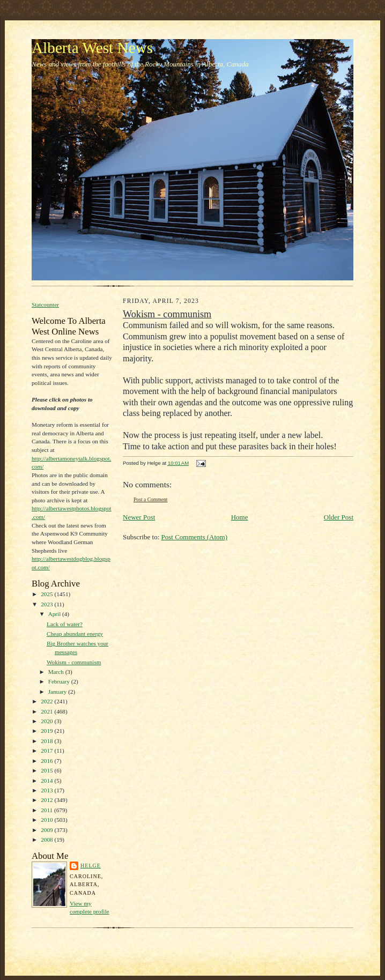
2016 (47, 761)
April (55, 614)
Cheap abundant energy (75, 634)
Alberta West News (92, 48)
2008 (47, 840)
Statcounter (45, 305)
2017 (47, 751)
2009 (47, 830)
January (58, 692)
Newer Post (139, 517)
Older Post (339, 517)
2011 (47, 810)
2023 (47, 604)
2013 (47, 790)
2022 (47, 701)
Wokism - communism (74, 662)
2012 (47, 800)
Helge (91, 866)
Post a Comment (151, 499)
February (60, 681)
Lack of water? (65, 624)
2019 (47, 731)
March (57, 672)
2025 (47, 594)
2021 (47, 711)
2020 (47, 721)
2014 (47, 781)
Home (240, 517)
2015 (47, 770)
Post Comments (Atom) (195, 537)
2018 (47, 741)
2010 (47, 820)
